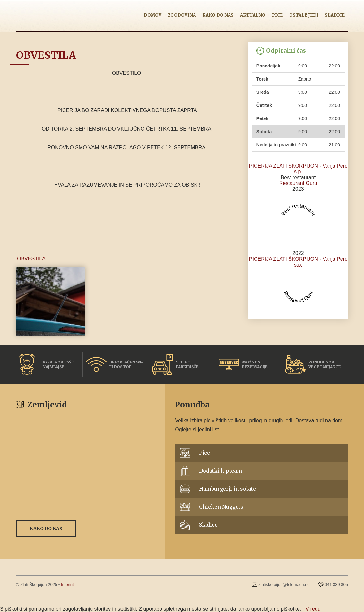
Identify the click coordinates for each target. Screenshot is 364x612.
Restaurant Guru (298, 183)
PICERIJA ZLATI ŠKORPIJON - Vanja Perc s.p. (298, 169)
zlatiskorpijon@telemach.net (285, 585)
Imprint (67, 585)
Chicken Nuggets (221, 507)
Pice (277, 15)
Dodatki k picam (221, 471)
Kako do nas (218, 15)
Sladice (335, 15)
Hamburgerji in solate (227, 489)
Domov (153, 15)
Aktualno (253, 15)
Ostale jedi (304, 15)
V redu (313, 609)
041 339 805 (336, 585)
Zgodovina (182, 15)
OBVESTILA (31, 259)
